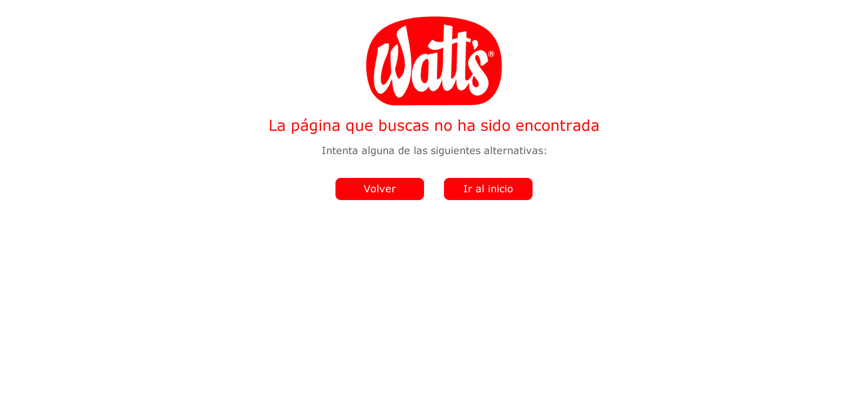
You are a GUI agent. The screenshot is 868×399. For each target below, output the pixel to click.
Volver (378, 193)
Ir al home (487, 193)
